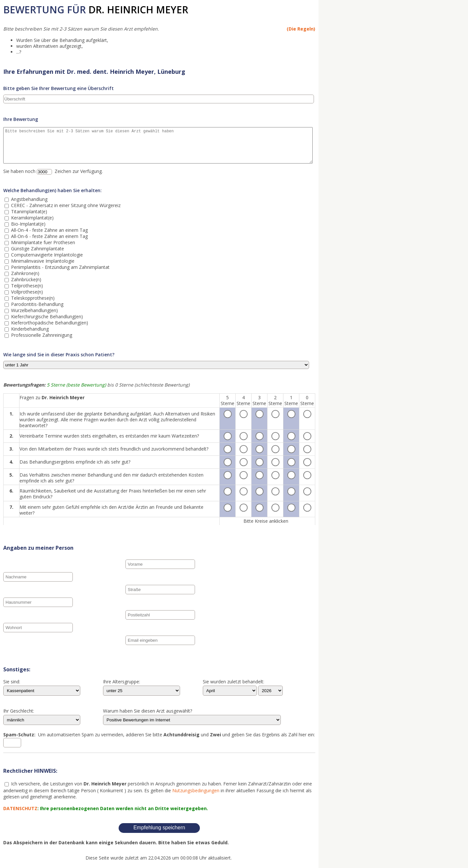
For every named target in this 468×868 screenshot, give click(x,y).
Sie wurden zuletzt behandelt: (234, 682)
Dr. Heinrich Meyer (138, 10)
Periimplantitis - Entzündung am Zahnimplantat (60, 267)
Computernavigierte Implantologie (46, 255)
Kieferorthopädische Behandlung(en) (49, 323)
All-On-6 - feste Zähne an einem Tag (49, 236)
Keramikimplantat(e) (32, 218)
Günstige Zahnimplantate (37, 249)
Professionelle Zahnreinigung (41, 335)
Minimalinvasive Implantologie (42, 261)
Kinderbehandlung (29, 329)
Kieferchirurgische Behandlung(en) (46, 316)
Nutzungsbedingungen (196, 790)
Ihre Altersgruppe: (122, 682)
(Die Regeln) (301, 29)
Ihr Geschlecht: (19, 711)
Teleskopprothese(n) (32, 298)
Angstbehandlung (29, 199)
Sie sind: (12, 682)
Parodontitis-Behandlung (37, 304)
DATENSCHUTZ (20, 808)
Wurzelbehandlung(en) (34, 310)
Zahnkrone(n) (25, 273)
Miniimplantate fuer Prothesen (42, 242)
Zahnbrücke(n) (26, 279)
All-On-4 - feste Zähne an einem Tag (49, 230)
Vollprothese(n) (26, 292)
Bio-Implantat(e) (28, 224)
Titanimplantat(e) (28, 211)
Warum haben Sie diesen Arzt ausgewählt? (148, 711)
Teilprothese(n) (26, 286)
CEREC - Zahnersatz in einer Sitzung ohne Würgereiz (65, 205)
